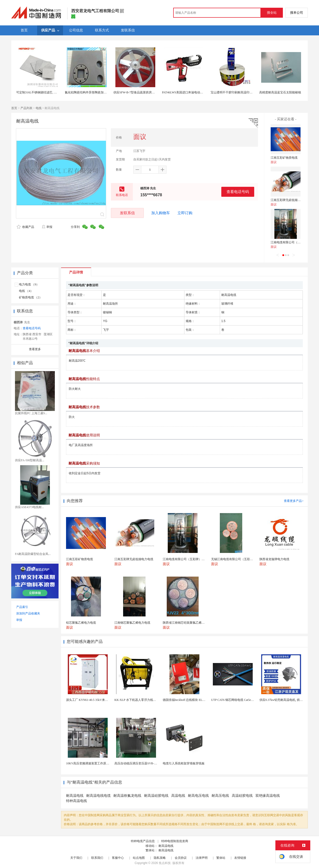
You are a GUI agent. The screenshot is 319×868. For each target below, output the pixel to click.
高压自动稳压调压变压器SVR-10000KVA (141, 763)
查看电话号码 (238, 192)
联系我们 (97, 858)
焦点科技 (165, 863)
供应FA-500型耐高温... (30, 460)
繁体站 (221, 858)
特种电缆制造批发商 (175, 841)
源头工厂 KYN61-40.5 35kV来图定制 (90, 700)
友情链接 (240, 858)
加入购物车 (161, 213)
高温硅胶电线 (242, 796)
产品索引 (22, 607)
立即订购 (185, 213)
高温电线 (178, 796)
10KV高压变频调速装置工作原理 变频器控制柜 (97, 763)
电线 (39, 108)
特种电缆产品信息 (143, 841)
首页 (14, 108)
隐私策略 (160, 858)
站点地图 (139, 858)
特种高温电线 (77, 801)
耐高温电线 (75, 796)
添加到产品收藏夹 (28, 613)
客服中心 (118, 858)
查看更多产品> (294, 501)
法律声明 (202, 858)
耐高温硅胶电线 (156, 796)
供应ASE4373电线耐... (29, 507)
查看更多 (35, 349)
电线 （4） (26, 291)
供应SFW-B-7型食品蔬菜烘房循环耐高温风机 (143, 92)
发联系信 (127, 213)
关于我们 (76, 858)
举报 (47, 227)
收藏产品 (25, 227)
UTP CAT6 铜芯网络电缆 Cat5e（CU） (236, 700)
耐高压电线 (220, 796)
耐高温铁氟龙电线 (127, 796)
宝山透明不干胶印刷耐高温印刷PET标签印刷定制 (243, 92)
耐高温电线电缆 (98, 796)
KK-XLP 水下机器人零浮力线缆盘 (137, 700)
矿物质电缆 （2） (31, 297)
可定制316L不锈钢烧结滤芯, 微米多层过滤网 (45, 92)
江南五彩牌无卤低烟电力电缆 (290, 200)
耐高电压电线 (198, 796)
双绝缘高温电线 (268, 796)
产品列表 (26, 108)
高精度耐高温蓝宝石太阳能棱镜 (280, 92)
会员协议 (181, 858)
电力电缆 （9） (29, 284)
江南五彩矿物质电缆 (284, 158)
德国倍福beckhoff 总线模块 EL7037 (186, 700)
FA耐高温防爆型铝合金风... (33, 554)
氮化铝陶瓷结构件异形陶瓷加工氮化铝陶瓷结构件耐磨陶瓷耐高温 (108, 92)
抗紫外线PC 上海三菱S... (31, 413)
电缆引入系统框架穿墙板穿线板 (184, 763)
